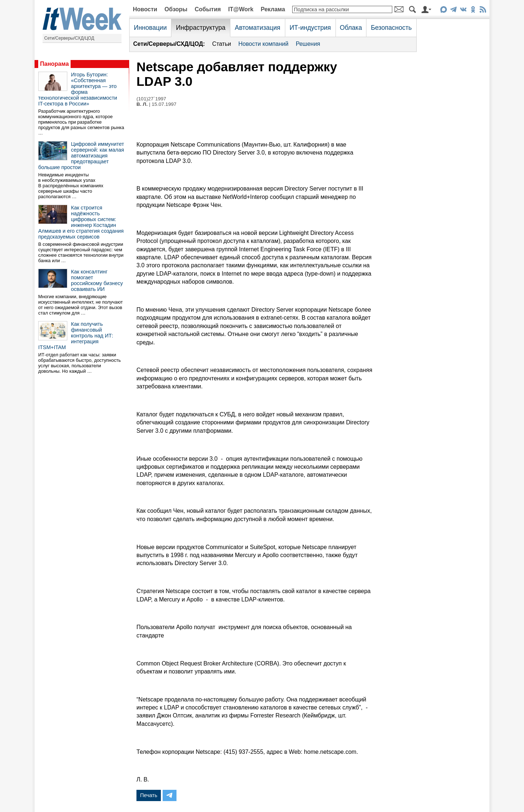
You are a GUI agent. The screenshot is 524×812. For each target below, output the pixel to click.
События (208, 9)
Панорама (54, 64)
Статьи (222, 44)
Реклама (273, 9)
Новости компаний (263, 44)
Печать (149, 795)
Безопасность (391, 28)
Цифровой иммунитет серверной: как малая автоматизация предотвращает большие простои (81, 156)
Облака (351, 28)
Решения (308, 44)
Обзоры (176, 9)
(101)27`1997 (151, 99)
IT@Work (241, 9)
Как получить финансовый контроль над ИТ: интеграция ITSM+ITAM (76, 336)
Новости (145, 9)
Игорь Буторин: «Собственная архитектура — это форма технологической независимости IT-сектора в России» (78, 89)
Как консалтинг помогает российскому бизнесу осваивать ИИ (97, 280)
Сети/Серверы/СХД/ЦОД (69, 38)
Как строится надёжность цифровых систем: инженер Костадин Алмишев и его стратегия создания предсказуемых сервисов (81, 222)
